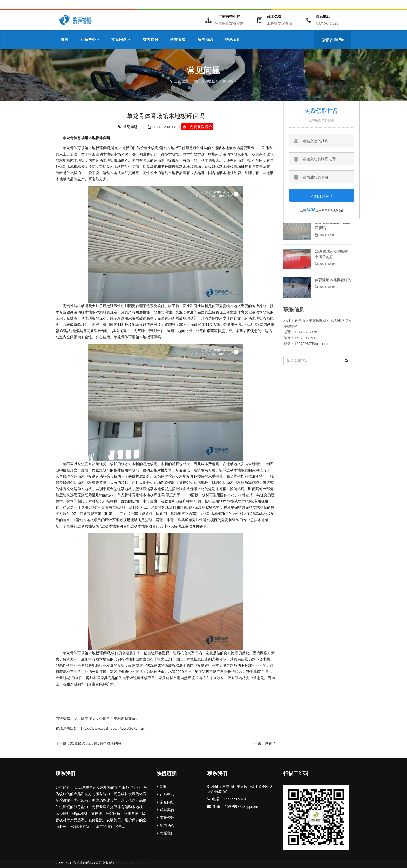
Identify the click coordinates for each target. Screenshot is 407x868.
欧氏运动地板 (204, 81)
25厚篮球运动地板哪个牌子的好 (96, 743)
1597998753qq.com (241, 806)
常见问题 (226, 81)
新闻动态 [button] (205, 39)
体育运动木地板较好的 (333, 280)
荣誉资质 (166, 818)
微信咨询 (334, 43)
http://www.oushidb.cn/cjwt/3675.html (114, 728)
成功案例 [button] (150, 39)
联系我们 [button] (233, 39)
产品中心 (166, 794)
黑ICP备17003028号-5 (131, 863)
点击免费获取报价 (197, 127)
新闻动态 (166, 825)
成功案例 (166, 810)
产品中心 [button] (90, 39)
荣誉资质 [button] (178, 39)
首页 (65, 39)
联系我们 (65, 773)
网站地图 (164, 838)
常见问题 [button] (121, 39)
